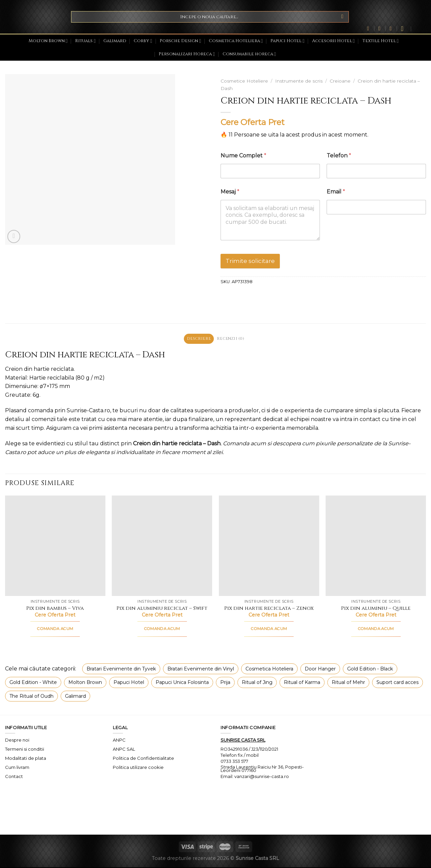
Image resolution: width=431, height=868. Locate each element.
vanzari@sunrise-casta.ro (262, 777)
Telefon (339, 156)
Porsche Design (180, 41)
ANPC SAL (124, 750)
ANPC (119, 741)
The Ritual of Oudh (31, 697)
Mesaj (230, 192)
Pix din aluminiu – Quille (376, 609)
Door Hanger (320, 669)
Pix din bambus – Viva (55, 609)
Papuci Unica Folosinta (182, 683)
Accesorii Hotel (334, 41)
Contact (14, 777)
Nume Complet (243, 156)
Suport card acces (397, 683)
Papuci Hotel (287, 41)
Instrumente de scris (299, 81)
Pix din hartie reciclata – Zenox (269, 609)
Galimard (115, 41)
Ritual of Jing (257, 683)
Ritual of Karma (302, 683)
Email (336, 192)
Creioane (340, 81)
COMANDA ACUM (55, 630)
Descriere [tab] (197, 339)
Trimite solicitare (250, 261)
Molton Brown (48, 41)
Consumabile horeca (249, 54)
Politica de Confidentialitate (143, 759)
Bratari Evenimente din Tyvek (121, 669)
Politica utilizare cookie (138, 768)
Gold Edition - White (33, 683)
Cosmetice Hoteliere (244, 81)
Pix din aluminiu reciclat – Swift (162, 609)
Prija (225, 683)
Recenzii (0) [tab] (232, 339)
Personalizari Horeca (187, 54)
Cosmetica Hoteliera (236, 41)
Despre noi (17, 741)
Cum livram (17, 768)
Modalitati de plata (26, 759)
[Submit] (342, 17)
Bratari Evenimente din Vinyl (201, 669)
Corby (143, 41)
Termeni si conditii (25, 750)
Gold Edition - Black (370, 669)
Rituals (85, 41)
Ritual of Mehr (348, 683)
